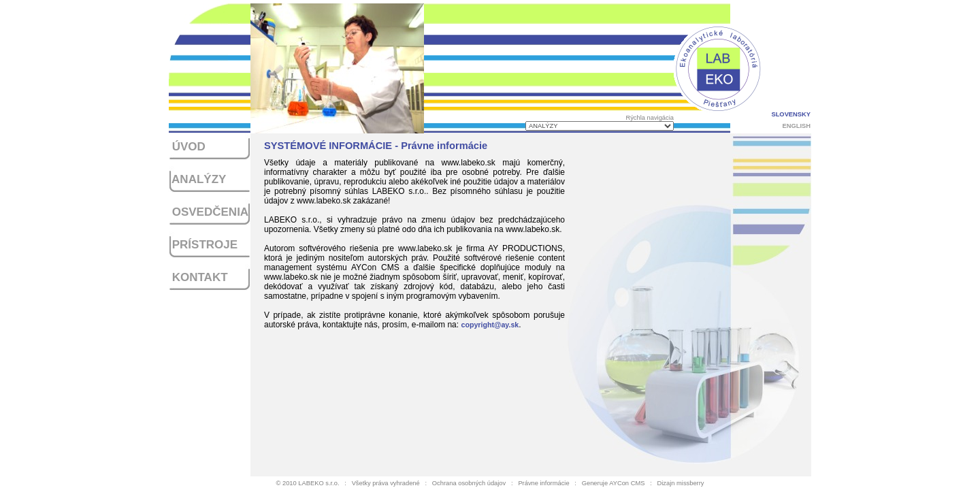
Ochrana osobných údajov (469, 483)
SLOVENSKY (791, 114)
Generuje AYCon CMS (614, 483)
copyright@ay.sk (490, 325)
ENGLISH (797, 126)
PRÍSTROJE (203, 245)
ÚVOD (187, 147)
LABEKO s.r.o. (318, 483)
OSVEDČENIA (209, 212)
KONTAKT (198, 277)
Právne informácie (543, 483)
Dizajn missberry (681, 483)
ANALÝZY (197, 179)
